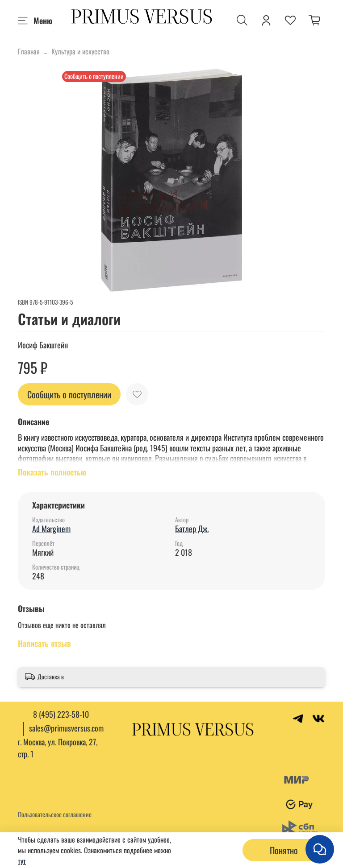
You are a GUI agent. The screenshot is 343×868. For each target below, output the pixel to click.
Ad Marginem (51, 529)
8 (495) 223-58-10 (61, 714)
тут (22, 861)
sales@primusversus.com (66, 728)
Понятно (284, 850)
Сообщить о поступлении (69, 394)
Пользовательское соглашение (55, 814)
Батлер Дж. (192, 529)
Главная (29, 51)
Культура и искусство (80, 51)
